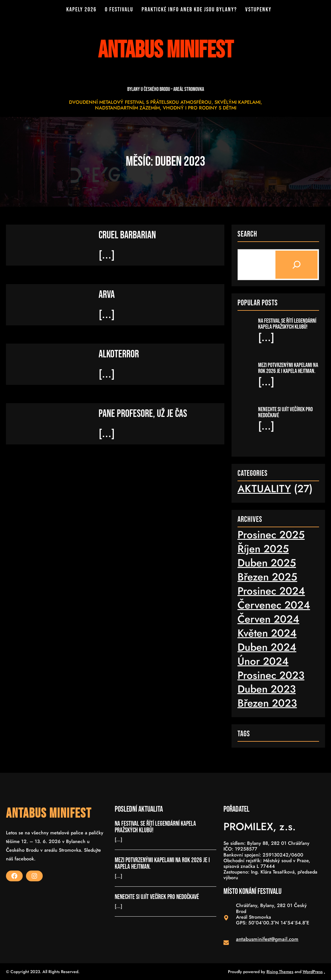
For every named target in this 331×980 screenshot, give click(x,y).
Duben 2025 (267, 563)
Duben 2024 (267, 647)
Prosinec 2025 (271, 534)
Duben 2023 (267, 689)
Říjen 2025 (263, 548)
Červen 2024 (268, 619)
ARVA (107, 294)
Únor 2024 (263, 661)
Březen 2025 (267, 577)
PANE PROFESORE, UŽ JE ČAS (143, 413)
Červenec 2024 (274, 605)
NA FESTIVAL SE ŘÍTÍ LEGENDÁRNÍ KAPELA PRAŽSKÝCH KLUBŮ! (287, 324)
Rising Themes (280, 971)
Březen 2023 (267, 703)
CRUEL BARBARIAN (127, 235)
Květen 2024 (267, 633)
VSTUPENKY (257, 10)
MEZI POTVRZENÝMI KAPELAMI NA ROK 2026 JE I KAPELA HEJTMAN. (288, 368)
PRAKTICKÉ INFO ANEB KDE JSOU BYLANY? (189, 10)
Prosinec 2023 (271, 675)
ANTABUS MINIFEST (49, 814)
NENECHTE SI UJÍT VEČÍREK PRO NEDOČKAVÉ (285, 412)
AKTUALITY (264, 488)
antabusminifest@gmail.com (267, 939)
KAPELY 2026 (83, 10)
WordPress (313, 971)
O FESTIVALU (120, 10)
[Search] (296, 264)
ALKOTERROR (119, 354)
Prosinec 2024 (271, 591)
